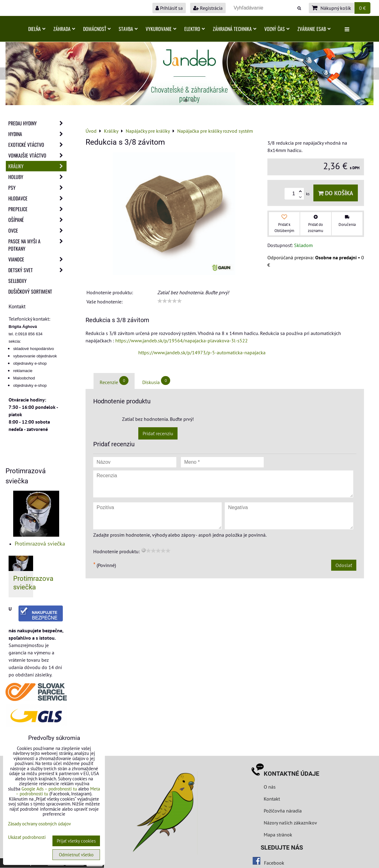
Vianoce (37, 259)
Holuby (37, 177)
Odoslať (344, 565)
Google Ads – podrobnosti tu (49, 789)
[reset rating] (144, 550)
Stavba (128, 29)
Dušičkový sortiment (30, 291)
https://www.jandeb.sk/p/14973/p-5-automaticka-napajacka (202, 352)
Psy (37, 188)
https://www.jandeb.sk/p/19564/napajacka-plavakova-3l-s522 (182, 341)
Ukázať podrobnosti (27, 838)
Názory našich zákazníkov (290, 823)
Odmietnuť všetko (76, 855)
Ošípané (37, 220)
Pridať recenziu (158, 433)
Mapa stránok (278, 835)
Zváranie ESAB (314, 29)
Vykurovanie (161, 29)
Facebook (274, 863)
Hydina (37, 134)
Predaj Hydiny (37, 123)
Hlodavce (37, 198)
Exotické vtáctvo (37, 145)
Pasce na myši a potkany (37, 245)
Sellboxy (17, 281)
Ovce (37, 230)
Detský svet (37, 270)
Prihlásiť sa (169, 8)
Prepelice (37, 209)
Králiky (37, 166)
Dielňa (37, 29)
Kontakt (272, 799)
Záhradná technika (235, 29)
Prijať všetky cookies (76, 841)
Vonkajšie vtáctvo (37, 155)
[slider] (170, 301)
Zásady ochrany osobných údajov (39, 824)
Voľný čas (277, 29)
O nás (270, 787)
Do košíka (336, 193)
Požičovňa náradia (283, 811)
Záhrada (64, 29)
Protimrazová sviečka (40, 544)
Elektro (195, 29)
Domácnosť (97, 29)
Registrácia (208, 8)
